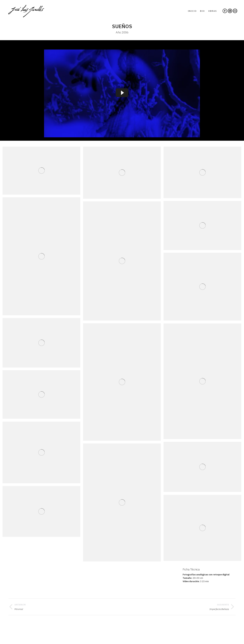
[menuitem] (192, 11)
